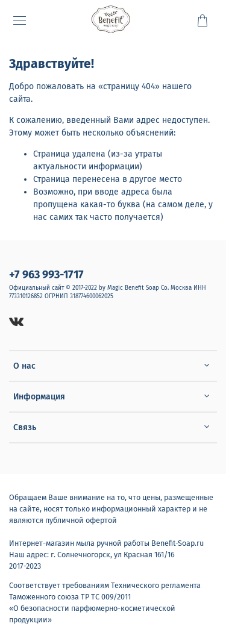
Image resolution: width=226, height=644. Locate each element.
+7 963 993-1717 (46, 275)
